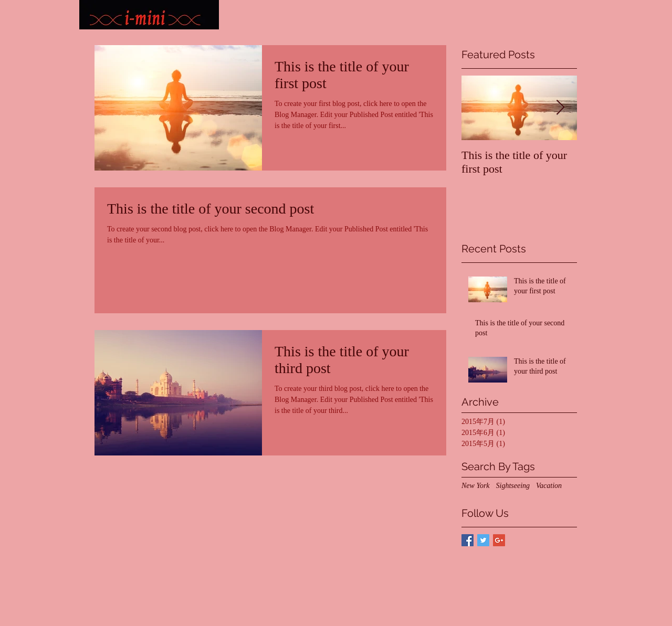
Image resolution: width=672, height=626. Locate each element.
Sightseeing (513, 486)
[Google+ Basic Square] (499, 540)
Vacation (549, 486)
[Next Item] (560, 108)
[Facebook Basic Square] (468, 540)
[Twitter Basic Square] (483, 540)
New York (476, 486)
